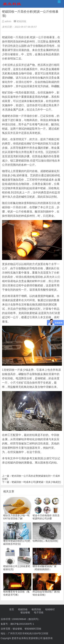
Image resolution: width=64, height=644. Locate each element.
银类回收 (36, 609)
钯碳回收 (23, 609)
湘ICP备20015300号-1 (22, 624)
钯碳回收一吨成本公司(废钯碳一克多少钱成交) (36, 482)
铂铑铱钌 (50, 609)
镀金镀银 (25, 612)
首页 (12, 609)
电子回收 (39, 612)
